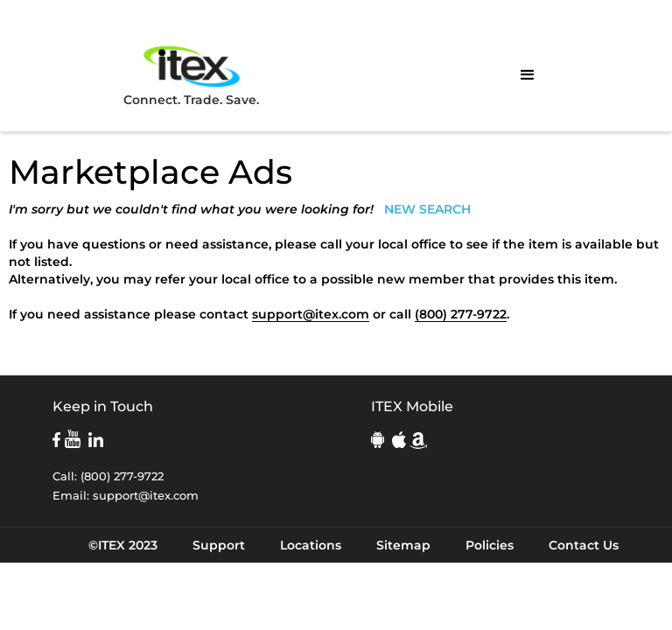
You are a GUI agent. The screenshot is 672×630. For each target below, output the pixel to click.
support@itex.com (311, 314)
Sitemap (403, 545)
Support (219, 545)
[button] (528, 75)
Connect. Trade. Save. (191, 75)
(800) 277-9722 (461, 314)
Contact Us (584, 545)
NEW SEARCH (427, 209)
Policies (490, 545)
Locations (311, 545)
